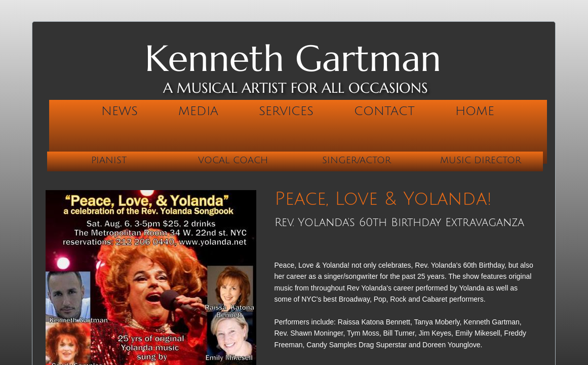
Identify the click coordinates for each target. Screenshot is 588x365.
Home (475, 111)
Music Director (481, 160)
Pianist (109, 160)
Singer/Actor (357, 160)
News (120, 111)
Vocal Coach (233, 160)
